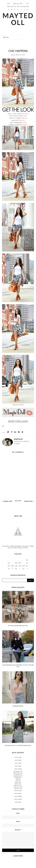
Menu (6, 37)
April (16, 784)
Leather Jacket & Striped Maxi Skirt (18, 745)
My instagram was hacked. (18, 626)
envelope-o (28, 4)
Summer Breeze (18, 706)
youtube (18, 4)
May (16, 782)
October (17, 774)
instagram (8, 4)
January (16, 788)
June (17, 781)
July (17, 779)
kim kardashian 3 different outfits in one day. (18, 666)
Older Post (28, 501)
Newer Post (8, 501)
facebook (15, 4)
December (17, 771)
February (16, 787)
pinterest (21, 4)
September (17, 776)
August (17, 778)
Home (19, 501)
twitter (12, 7)
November (17, 773)
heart (24, 7)
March (17, 785)
